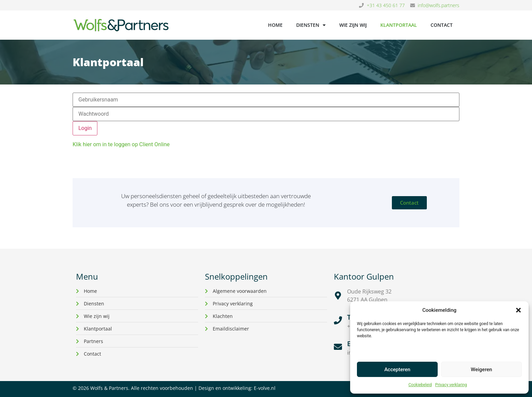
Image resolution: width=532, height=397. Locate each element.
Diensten (311, 25)
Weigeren (482, 370)
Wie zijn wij (353, 25)
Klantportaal (399, 25)
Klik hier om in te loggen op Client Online (121, 144)
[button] (518, 310)
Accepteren (397, 370)
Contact (442, 25)
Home (275, 25)
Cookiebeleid (420, 385)
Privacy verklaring (451, 385)
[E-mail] (338, 347)
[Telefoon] (338, 320)
